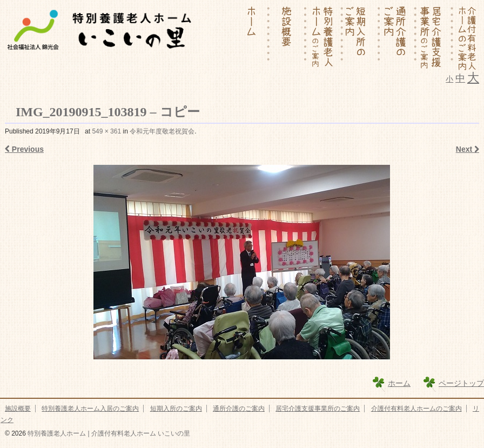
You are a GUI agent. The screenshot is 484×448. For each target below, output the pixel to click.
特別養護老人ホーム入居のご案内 (90, 409)
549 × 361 (106, 131)
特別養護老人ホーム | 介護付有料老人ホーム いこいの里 (108, 433)
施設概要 (18, 409)
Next (468, 149)
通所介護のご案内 (239, 409)
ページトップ (461, 383)
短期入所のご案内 (176, 409)
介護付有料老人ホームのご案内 (416, 409)
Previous (24, 149)
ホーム (399, 383)
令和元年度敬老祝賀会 (162, 131)
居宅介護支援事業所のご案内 (318, 409)
